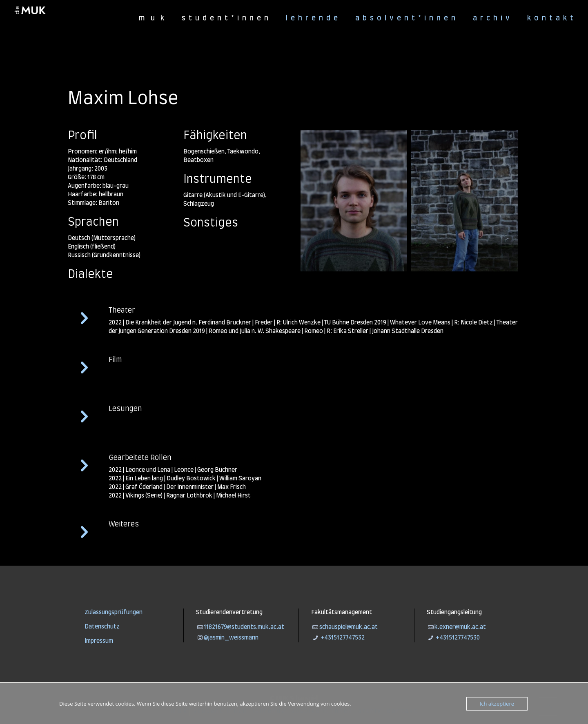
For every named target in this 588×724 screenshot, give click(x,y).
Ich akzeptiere (497, 704)
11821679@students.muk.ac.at (244, 627)
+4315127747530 (457, 638)
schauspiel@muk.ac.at (349, 627)
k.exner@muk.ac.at (460, 627)
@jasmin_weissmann (231, 638)
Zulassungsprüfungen (114, 613)
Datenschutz (102, 627)
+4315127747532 (342, 638)
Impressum (99, 641)
